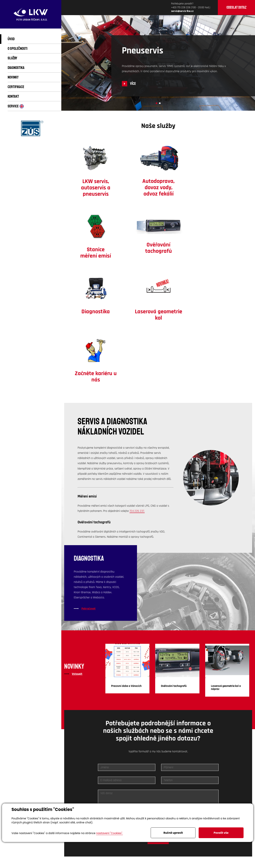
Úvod (11, 39)
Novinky (13, 77)
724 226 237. (137, 394)
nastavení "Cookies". (109, 833)
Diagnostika (16, 68)
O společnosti (18, 49)
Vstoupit (77, 557)
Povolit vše (221, 833)
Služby (12, 58)
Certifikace (16, 87)
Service (16, 106)
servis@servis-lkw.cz (185, 767)
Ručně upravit (173, 833)
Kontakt (13, 96)
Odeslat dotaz (236, 7)
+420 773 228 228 (181, 7)
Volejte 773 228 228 (125, 767)
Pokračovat (89, 492)
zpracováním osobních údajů (151, 712)
